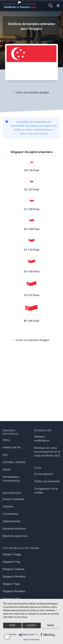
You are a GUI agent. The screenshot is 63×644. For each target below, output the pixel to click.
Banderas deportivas (15, 536)
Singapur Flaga (11, 584)
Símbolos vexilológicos (42, 439)
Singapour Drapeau (14, 569)
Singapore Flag (11, 562)
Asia (5, 455)
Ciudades (8, 506)
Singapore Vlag (11, 599)
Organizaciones (12, 521)
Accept (31, 625)
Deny (12, 625)
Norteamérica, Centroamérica (11, 479)
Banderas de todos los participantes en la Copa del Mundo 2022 (47, 452)
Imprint (26, 640)
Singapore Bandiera (14, 576)
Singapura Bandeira (14, 591)
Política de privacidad (47, 481)
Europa (7, 469)
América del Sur (12, 447)
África (6, 440)
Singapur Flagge (12, 554)
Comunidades (11, 514)
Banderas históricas (14, 529)
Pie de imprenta (43, 474)
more (51, 625)
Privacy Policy (35, 640)
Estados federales (13, 499)
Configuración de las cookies (46, 491)
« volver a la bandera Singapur (31, 92)
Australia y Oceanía (14, 462)
